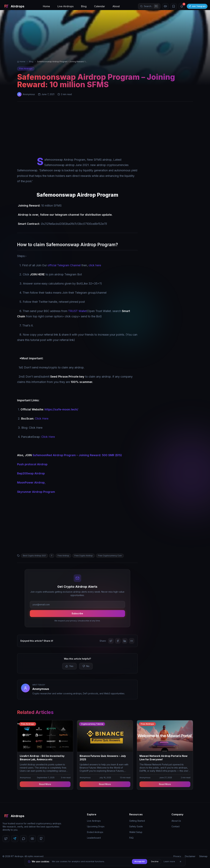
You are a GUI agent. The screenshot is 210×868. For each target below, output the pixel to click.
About (116, 6)
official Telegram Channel (64, 265)
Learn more (169, 861)
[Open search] (149, 6)
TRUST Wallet (77, 311)
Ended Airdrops (95, 832)
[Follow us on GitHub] (41, 839)
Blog (84, 6)
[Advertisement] (105, 130)
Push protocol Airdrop (32, 464)
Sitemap (203, 856)
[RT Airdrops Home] (13, 6)
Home (46, 6)
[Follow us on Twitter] (6, 839)
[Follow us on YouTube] (32, 839)
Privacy (177, 856)
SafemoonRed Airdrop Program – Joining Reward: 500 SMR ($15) (77, 455)
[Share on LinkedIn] (125, 641)
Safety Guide (136, 826)
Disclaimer (190, 856)
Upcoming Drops (96, 826)
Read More (45, 784)
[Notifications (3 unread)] (182, 6)
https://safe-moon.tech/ (61, 409)
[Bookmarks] (174, 6)
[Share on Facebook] (118, 641)
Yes (69, 666)
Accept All (140, 861)
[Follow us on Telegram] (15, 839)
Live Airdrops (65, 6)
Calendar (100, 6)
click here (95, 265)
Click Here (42, 419)
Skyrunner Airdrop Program (36, 492)
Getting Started (137, 821)
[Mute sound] (165, 6)
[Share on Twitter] (111, 641)
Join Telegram (197, 6)
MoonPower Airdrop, (31, 482)
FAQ (131, 838)
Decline (155, 861)
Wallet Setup (136, 832)
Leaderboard (94, 838)
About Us (176, 821)
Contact (176, 826)
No (86, 666)
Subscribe (77, 613)
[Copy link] (132, 641)
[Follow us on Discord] (24, 839)
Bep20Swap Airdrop (31, 473)
